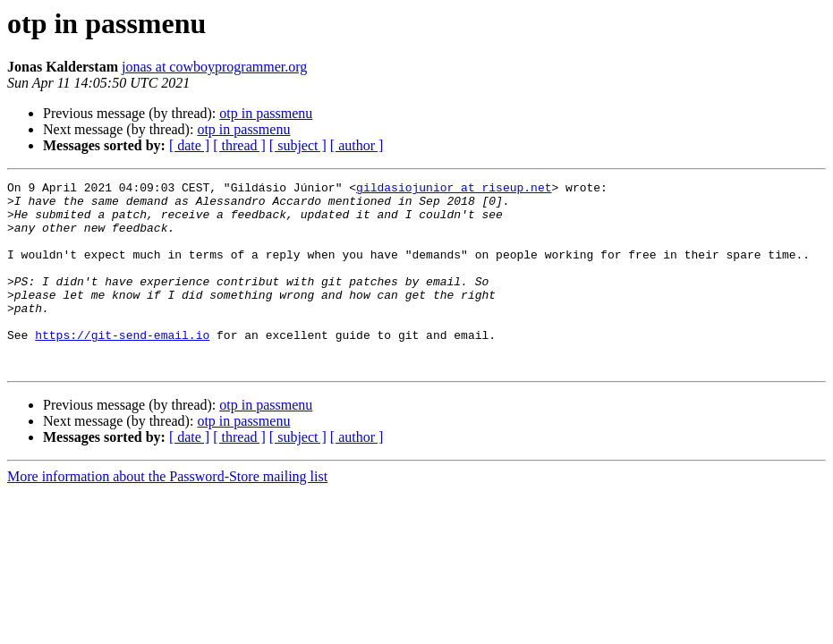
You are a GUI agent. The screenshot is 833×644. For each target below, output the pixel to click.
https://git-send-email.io (122, 367)
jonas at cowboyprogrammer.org (214, 67)
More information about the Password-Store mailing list (167, 514)
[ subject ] (298, 145)
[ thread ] (239, 145)
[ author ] (357, 145)
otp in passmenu (266, 113)
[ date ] (189, 145)
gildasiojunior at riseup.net (454, 190)
